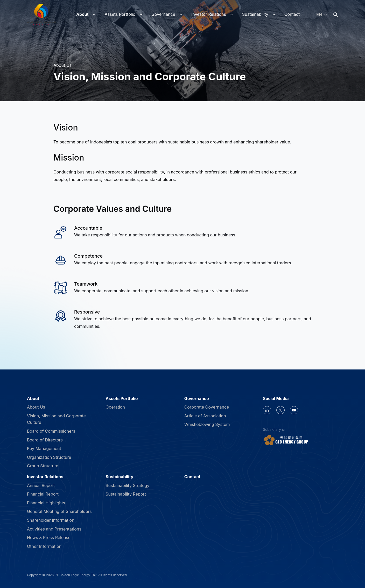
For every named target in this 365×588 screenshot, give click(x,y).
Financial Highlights (46, 503)
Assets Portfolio (120, 14)
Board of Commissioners (51, 431)
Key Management (44, 448)
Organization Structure (49, 457)
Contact (292, 14)
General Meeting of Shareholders (59, 511)
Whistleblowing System (207, 424)
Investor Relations (209, 14)
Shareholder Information (51, 520)
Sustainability (255, 14)
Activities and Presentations (54, 529)
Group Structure (43, 466)
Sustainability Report (126, 494)
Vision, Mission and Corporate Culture (56, 419)
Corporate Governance (207, 407)
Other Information (44, 546)
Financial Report (43, 494)
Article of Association (205, 416)
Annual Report (41, 485)
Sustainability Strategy (127, 485)
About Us (36, 407)
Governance (163, 14)
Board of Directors (45, 440)
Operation (115, 407)
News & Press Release (49, 538)
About (82, 14)
